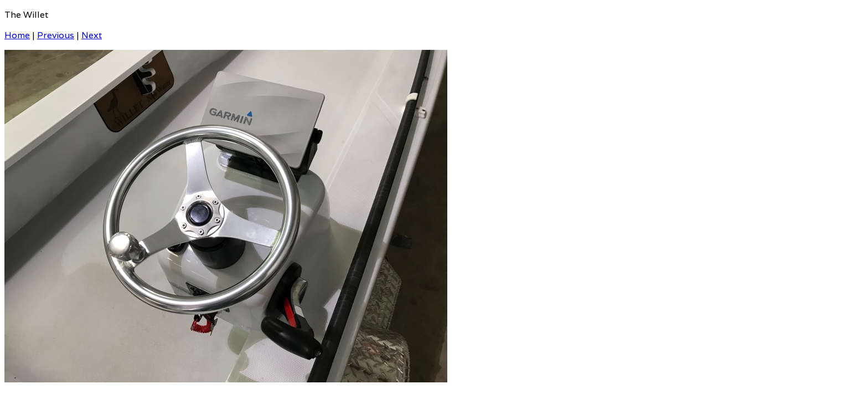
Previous (56, 35)
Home (17, 35)
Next (92, 35)
